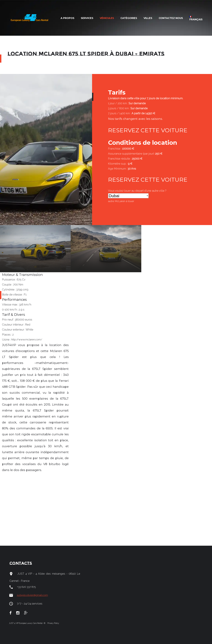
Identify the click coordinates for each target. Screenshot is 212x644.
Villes (148, 18)
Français (196, 18)
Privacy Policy (53, 623)
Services (87, 18)
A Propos (67, 18)
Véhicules (107, 18)
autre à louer (122, 201)
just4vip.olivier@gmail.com (34, 595)
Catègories (129, 18)
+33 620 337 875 (27, 587)
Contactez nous (171, 18)
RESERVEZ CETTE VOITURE (149, 130)
